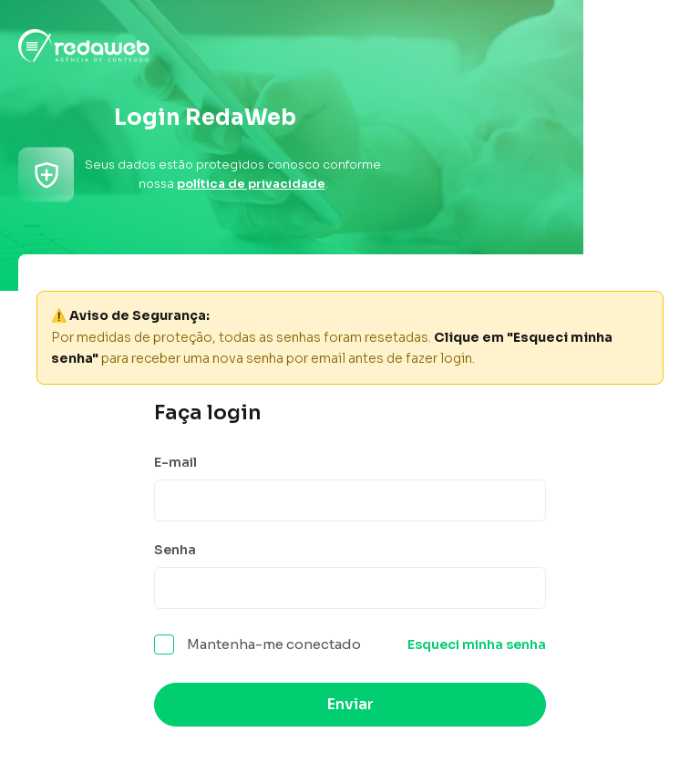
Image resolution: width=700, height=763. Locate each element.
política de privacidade (251, 184)
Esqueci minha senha (477, 644)
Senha (175, 550)
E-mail (175, 462)
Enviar (350, 704)
